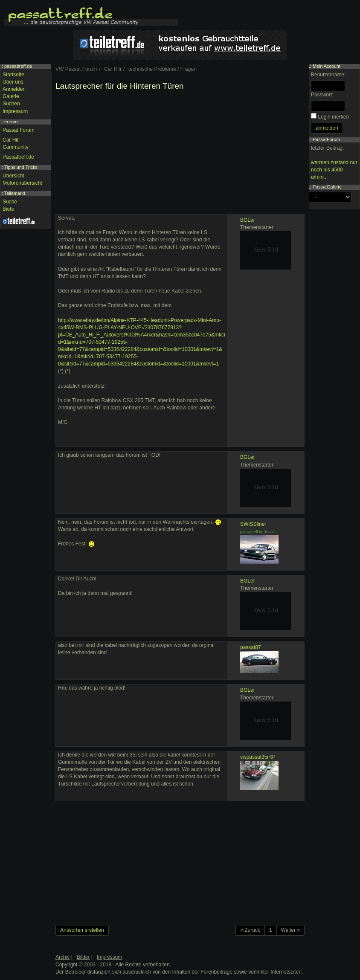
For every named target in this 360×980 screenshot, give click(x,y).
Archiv (62, 957)
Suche (10, 202)
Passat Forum (19, 130)
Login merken (333, 117)
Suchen (11, 104)
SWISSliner (253, 524)
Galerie (11, 96)
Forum (11, 122)
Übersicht (13, 176)
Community (16, 147)
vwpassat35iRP (258, 757)
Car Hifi (11, 140)
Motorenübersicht (22, 183)
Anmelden (14, 89)
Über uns (13, 82)
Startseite (13, 75)
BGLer (248, 220)
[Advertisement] (180, 154)
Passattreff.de (18, 157)
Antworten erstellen (82, 930)
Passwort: (322, 95)
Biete (8, 209)
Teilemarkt (15, 193)
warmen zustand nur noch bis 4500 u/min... (334, 170)
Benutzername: (328, 75)
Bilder (83, 957)
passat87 (251, 647)
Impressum (15, 111)
